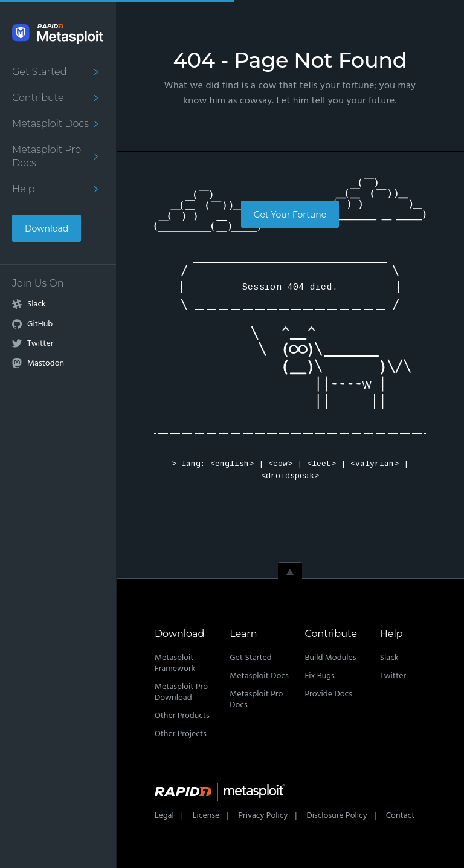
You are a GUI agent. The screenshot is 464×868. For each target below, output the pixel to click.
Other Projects (181, 734)
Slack (37, 305)
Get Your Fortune (290, 215)
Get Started (39, 72)
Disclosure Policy (337, 816)
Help (24, 189)
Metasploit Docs (50, 124)
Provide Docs (328, 694)
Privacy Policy (263, 816)
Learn (243, 634)
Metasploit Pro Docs (47, 156)
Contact (401, 816)
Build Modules (330, 658)
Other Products (182, 716)
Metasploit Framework (175, 663)
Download (47, 228)
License (206, 816)
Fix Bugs (319, 676)
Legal (164, 816)
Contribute (38, 98)
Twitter (40, 344)
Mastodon (46, 364)
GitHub (40, 325)
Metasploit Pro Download (181, 692)
